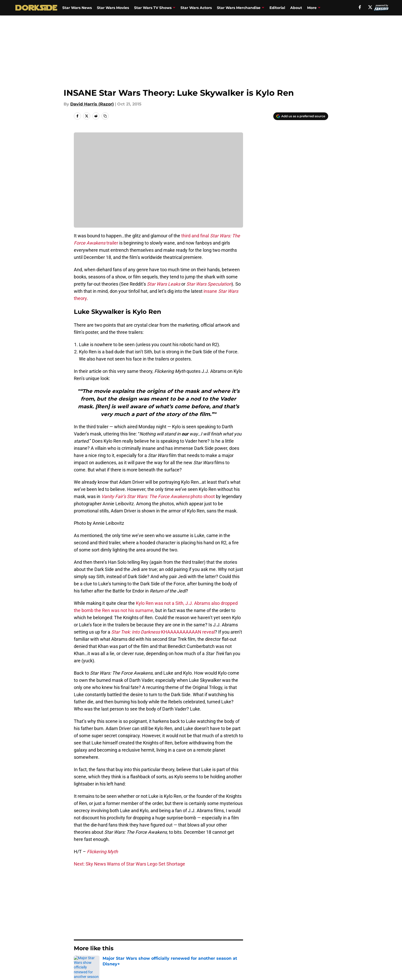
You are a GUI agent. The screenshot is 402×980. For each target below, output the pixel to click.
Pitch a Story (86, 943)
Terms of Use (204, 943)
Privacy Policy (156, 943)
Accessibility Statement (97, 952)
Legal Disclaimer (312, 943)
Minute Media (47, 966)
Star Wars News (77, 8)
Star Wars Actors (196, 8)
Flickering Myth (102, 852)
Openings (151, 933)
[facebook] (360, 7)
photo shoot (158, 496)
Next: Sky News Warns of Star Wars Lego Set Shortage (129, 864)
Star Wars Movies (113, 8)
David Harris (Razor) (92, 104)
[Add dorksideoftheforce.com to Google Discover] (301, 116)
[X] (370, 7)
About (296, 8)
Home (79, 897)
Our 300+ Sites (260, 933)
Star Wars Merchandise (239, 8)
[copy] (105, 116)
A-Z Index (152, 952)
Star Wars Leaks (164, 284)
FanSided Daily (310, 933)
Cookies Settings (207, 952)
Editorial (277, 8)
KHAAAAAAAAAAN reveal (163, 632)
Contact (198, 933)
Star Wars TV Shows (153, 8)
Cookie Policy (259, 943)
